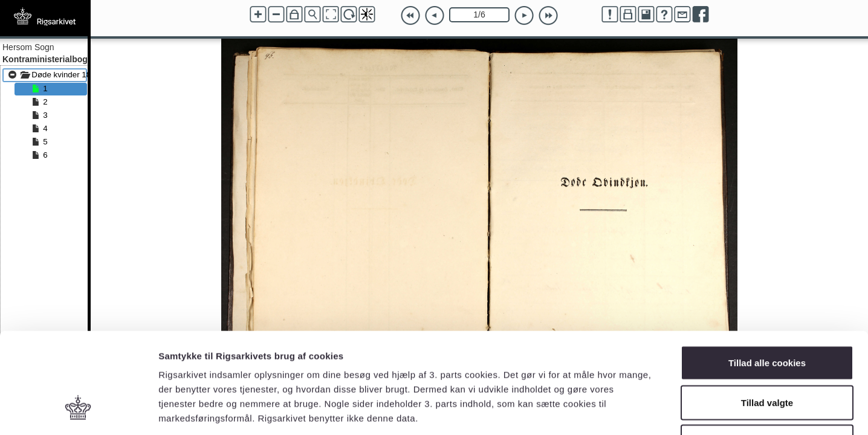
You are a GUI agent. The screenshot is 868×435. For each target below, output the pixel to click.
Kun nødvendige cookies (767, 356)
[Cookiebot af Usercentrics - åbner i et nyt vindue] (78, 411)
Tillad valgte (767, 316)
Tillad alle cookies (767, 276)
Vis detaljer (628, 411)
